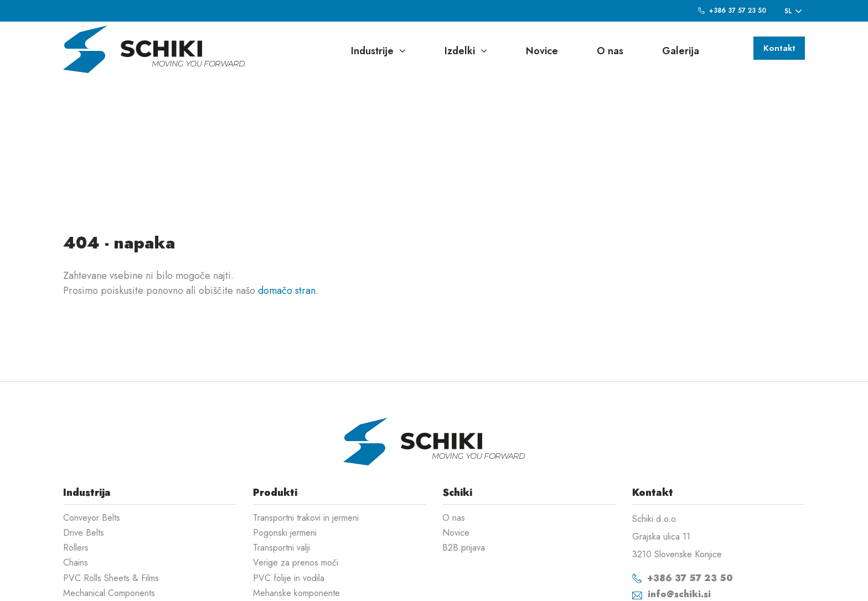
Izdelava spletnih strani (748, 584)
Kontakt (776, 50)
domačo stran (287, 220)
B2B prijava (464, 477)
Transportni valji (281, 477)
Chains (76, 492)
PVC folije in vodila (289, 507)
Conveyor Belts (92, 447)
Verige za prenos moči (296, 492)
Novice (542, 51)
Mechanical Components (109, 522)
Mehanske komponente (296, 522)
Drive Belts (84, 462)
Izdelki (466, 51)
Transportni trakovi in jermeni (306, 447)
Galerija (681, 51)
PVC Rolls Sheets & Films (111, 507)
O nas (610, 51)
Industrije (378, 51)
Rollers (76, 477)
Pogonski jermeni (285, 462)
